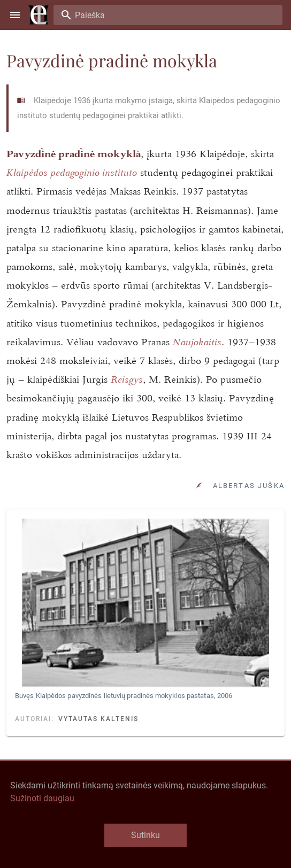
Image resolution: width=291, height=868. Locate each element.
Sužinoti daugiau (42, 798)
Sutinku (145, 835)
